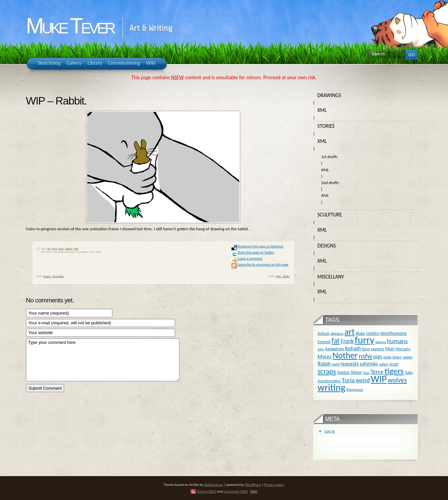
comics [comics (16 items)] (373, 333)
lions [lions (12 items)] (366, 349)
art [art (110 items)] (349, 332)
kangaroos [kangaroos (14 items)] (335, 349)
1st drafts (329, 157)
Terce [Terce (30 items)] (377, 372)
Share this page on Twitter (253, 252)
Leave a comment (247, 258)
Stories (326, 126)
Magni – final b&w (53, 276)
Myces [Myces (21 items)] (325, 357)
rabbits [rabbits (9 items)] (408, 357)
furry (54, 248)
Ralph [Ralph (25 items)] (324, 363)
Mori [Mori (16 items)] (390, 349)
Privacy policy (274, 485)
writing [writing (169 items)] (332, 388)
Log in (330, 431)
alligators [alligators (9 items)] (337, 334)
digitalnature (214, 485)
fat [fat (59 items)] (336, 341)
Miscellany (331, 277)
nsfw (61, 248)
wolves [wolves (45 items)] (397, 380)
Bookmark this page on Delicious (257, 246)
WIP (76, 248)
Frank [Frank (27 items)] (347, 341)
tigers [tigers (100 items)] (394, 371)
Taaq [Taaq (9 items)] (366, 373)
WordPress (253, 485)
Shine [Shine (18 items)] (356, 372)
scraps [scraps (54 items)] (327, 371)
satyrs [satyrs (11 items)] (384, 364)
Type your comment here (103, 360)
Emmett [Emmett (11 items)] (324, 342)
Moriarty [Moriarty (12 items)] (403, 349)
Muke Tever (70, 26)
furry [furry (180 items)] (365, 340)
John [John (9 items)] (321, 349)
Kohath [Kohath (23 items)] (353, 348)
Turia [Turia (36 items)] (348, 380)
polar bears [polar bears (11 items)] (392, 357)
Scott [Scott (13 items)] (394, 364)
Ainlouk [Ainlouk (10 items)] (324, 333)
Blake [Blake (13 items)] (360, 333)
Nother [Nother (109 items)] (345, 355)
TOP (254, 492)
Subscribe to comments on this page (260, 264)
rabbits (69, 248)
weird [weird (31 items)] (363, 380)
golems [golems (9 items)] (381, 342)
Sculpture (330, 215)
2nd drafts (330, 183)
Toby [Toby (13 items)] (409, 372)
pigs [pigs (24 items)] (378, 356)
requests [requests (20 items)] (350, 364)
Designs (327, 246)
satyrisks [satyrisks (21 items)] (369, 364)
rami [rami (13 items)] (336, 364)
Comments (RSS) (236, 491)
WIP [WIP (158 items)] (379, 379)
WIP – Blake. (283, 276)
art (49, 248)
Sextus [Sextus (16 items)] (343, 372)
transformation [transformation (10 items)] (329, 381)
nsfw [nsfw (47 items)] (365, 356)
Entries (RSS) (207, 491)
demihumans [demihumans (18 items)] (393, 333)
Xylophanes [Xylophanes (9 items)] (355, 390)
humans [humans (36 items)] (397, 341)
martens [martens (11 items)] (377, 349)
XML (322, 110)
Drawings (329, 95)
